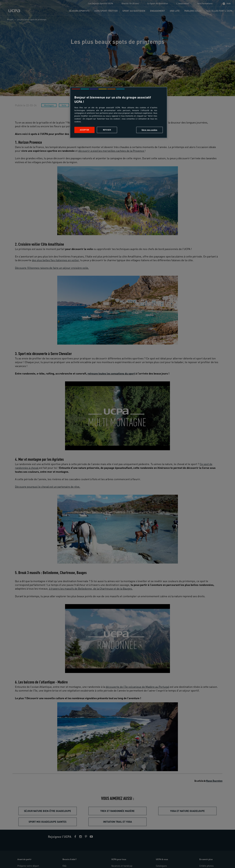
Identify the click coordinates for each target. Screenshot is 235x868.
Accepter (84, 130)
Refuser (107, 130)
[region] (119, 112)
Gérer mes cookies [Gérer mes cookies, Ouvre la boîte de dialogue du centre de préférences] (149, 130)
